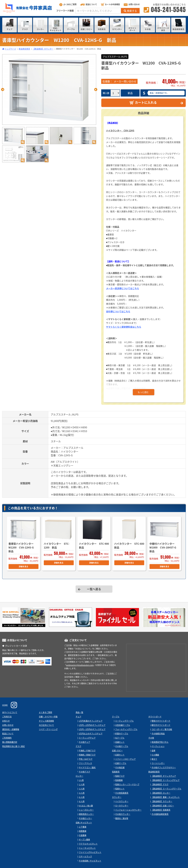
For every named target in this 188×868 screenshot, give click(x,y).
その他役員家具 (122, 793)
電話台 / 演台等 (122, 818)
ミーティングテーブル (124, 721)
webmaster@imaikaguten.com (80, 665)
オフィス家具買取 (46, 721)
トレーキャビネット (87, 848)
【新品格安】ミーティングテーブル (166, 789)
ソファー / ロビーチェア (125, 759)
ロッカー (79, 776)
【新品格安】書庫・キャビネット (166, 797)
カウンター (117, 797)
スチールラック (85, 857)
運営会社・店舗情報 (11, 729)
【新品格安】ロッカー (161, 793)
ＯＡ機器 (155, 755)
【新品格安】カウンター (43, 49)
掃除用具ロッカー (86, 814)
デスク (78, 746)
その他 (151, 738)
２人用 (82, 784)
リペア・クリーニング (48, 729)
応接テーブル (121, 763)
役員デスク (120, 776)
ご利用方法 (7, 717)
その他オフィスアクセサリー (164, 768)
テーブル (116, 717)
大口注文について (46, 725)
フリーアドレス (85, 763)
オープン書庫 (84, 840)
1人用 (81, 780)
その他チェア (84, 742)
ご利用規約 (7, 738)
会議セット (120, 742)
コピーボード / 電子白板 (162, 729)
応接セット (120, 755)
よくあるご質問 (68, 4)
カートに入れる (143, 103)
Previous (3, 90)
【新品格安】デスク (160, 784)
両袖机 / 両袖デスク (87, 755)
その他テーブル (122, 746)
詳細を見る (23, 567)
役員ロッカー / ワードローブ (127, 784)
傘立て (154, 759)
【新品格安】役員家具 (161, 810)
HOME (5, 705)
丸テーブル (120, 738)
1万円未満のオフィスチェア (91, 721)
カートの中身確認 (110, 4)
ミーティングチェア (87, 738)
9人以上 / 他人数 (86, 806)
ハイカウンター (122, 801)
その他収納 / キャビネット (90, 861)
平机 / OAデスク (86, 759)
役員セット (120, 789)
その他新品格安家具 (160, 814)
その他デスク (84, 772)
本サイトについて (10, 712)
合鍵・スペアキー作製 (48, 717)
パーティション (158, 746)
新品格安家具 (24, 49)
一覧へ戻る (94, 589)
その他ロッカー (85, 818)
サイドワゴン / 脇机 (87, 768)
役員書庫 (119, 780)
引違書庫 (83, 835)
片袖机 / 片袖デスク (87, 751)
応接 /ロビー (117, 751)
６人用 (82, 797)
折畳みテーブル (122, 734)
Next (96, 90)
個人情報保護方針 (10, 742)
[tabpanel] (49, 90)
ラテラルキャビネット (88, 844)
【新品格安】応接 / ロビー (163, 806)
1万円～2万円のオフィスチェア (92, 725)
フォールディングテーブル (126, 729)
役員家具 (116, 772)
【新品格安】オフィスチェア (164, 776)
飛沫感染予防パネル (160, 742)
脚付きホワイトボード (161, 725)
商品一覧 (79, 712)
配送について (89, 4)
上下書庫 (83, 827)
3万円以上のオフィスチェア (91, 734)
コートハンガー (158, 763)
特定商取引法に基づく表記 (13, 746)
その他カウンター (123, 814)
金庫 (153, 751)
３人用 (82, 789)
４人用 (82, 793)
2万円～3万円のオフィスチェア (92, 729)
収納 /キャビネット (84, 823)
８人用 (82, 801)
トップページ (10, 49)
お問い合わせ (132, 4)
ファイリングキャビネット (90, 852)
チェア (78, 717)
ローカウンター (122, 806)
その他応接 (120, 768)
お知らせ (6, 721)
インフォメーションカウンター (128, 810)
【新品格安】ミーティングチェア (166, 780)
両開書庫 (83, 831)
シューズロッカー (86, 810)
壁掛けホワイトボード (161, 721)
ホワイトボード (155, 717)
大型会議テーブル (123, 725)
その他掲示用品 (158, 734)
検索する (130, 11)
